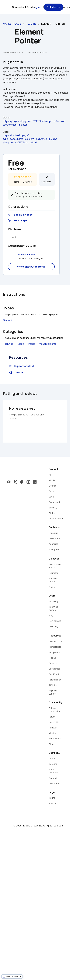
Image (32, 344)
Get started (54, 7)
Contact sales (20, 7)
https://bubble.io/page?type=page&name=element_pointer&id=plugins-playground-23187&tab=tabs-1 (31, 139)
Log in (36, 7)
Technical (8, 344)
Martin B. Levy (27, 255)
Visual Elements (48, 344)
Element (7, 320)
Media (21, 344)
